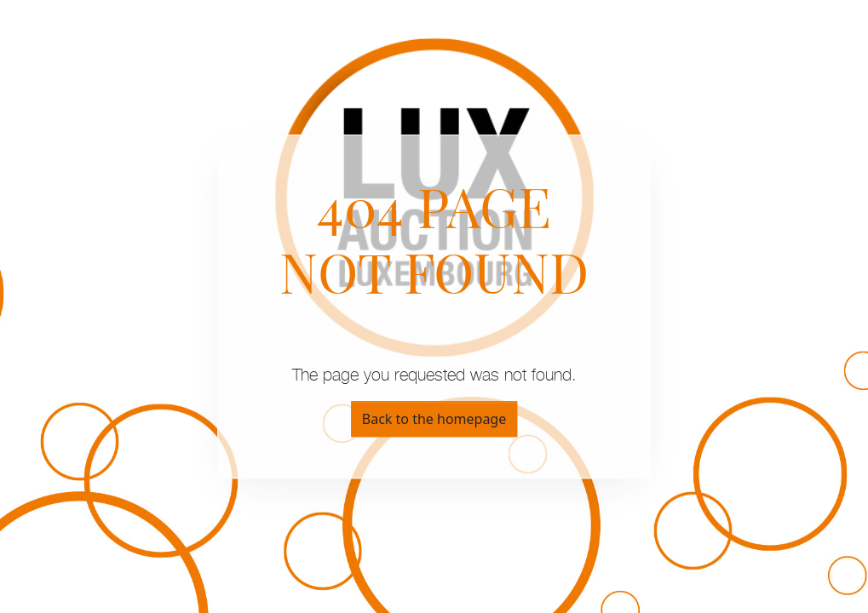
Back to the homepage (434, 419)
